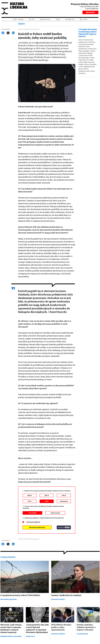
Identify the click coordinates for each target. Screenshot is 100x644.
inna (64, 501)
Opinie (58, 19)
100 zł (64, 495)
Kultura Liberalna (14, 8)
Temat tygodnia (18, 19)
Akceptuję (33, 522)
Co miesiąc (32, 513)
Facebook (3, 33)
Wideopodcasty (45, 19)
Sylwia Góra (30, 636)
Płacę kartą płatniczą (37, 527)
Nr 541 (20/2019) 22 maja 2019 (29, 29)
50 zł (30, 501)
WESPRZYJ (90, 12)
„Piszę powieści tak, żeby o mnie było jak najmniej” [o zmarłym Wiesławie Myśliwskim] (37, 629)
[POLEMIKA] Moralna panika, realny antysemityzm (61, 627)
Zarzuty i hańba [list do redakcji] (66, 595)
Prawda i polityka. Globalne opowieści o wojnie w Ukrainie (86, 627)
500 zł (30, 495)
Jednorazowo (55, 513)
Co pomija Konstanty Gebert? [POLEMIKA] (20, 595)
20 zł (47, 501)
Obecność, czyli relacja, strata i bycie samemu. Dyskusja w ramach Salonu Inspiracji (11, 629)
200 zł (47, 495)
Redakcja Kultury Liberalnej (11, 636)
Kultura (32, 19)
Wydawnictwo (70, 19)
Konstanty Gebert (58, 599)
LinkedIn (13, 33)
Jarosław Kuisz (82, 634)
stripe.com (64, 527)
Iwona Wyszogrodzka (9, 599)
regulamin (37, 522)
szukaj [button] (85, 19)
